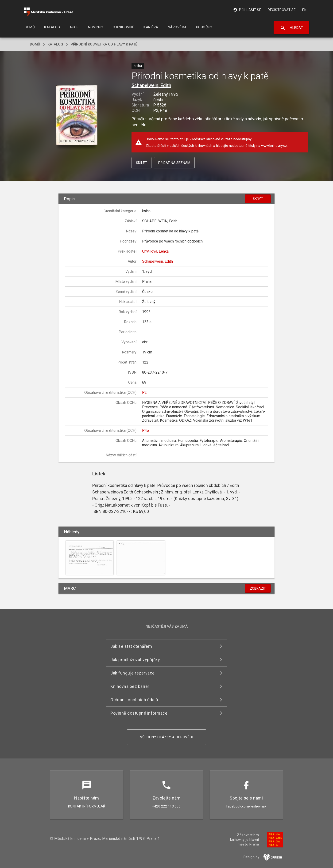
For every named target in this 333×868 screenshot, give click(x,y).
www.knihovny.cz (274, 146)
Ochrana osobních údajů (134, 700)
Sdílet (141, 163)
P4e (145, 430)
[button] (77, 116)
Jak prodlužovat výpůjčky (135, 660)
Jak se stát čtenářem (131, 646)
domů (35, 44)
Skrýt (258, 199)
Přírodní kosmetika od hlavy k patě (104, 44)
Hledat (292, 28)
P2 (144, 392)
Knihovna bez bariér (130, 686)
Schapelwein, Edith (151, 85)
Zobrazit (258, 588)
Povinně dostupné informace (139, 713)
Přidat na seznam (174, 163)
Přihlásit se (247, 10)
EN (304, 10)
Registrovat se (282, 10)
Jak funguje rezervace (133, 673)
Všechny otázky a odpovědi (167, 737)
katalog (55, 44)
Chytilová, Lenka (155, 251)
